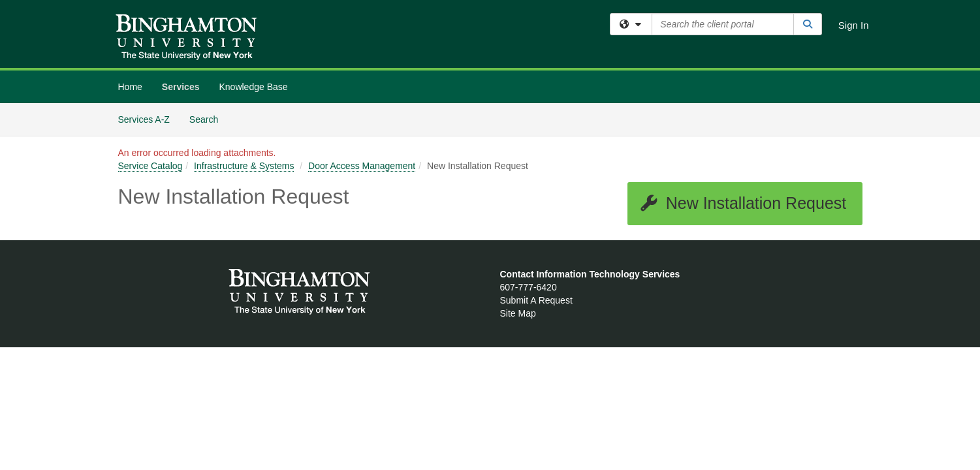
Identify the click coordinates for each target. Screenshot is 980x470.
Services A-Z (144, 119)
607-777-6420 (529, 287)
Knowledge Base (253, 87)
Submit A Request (536, 300)
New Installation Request (743, 203)
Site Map (518, 313)
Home (130, 87)
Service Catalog (150, 166)
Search (209, 118)
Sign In (854, 25)
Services (181, 87)
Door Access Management (362, 166)
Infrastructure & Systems (244, 166)
